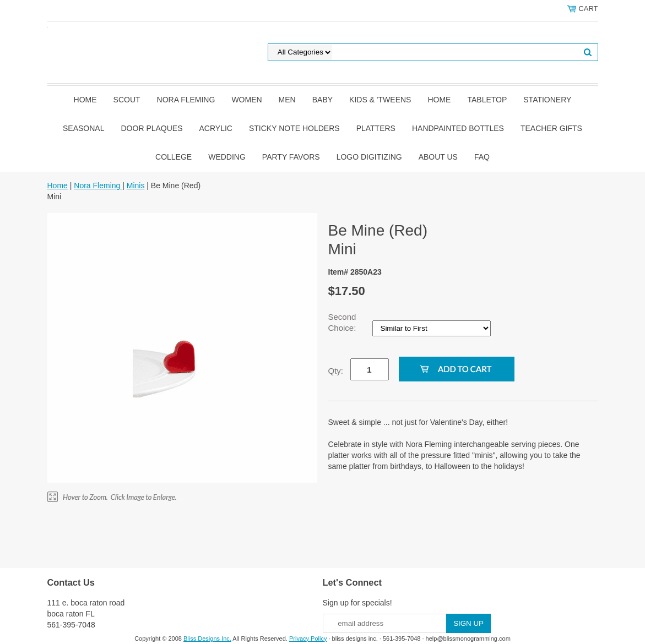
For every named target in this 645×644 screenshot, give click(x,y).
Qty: (336, 371)
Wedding (227, 157)
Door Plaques (152, 128)
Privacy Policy (308, 638)
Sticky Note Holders (294, 128)
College (174, 157)
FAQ (482, 157)
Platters (376, 128)
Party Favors (291, 157)
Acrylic (216, 128)
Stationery (547, 100)
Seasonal (83, 128)
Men (287, 100)
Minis (136, 185)
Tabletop (487, 100)
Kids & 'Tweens (380, 100)
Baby (323, 100)
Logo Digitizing (369, 157)
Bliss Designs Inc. (207, 638)
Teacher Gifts (551, 128)
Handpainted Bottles (458, 128)
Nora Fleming (186, 100)
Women (246, 100)
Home (85, 100)
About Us (438, 157)
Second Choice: (343, 322)
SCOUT (127, 100)
